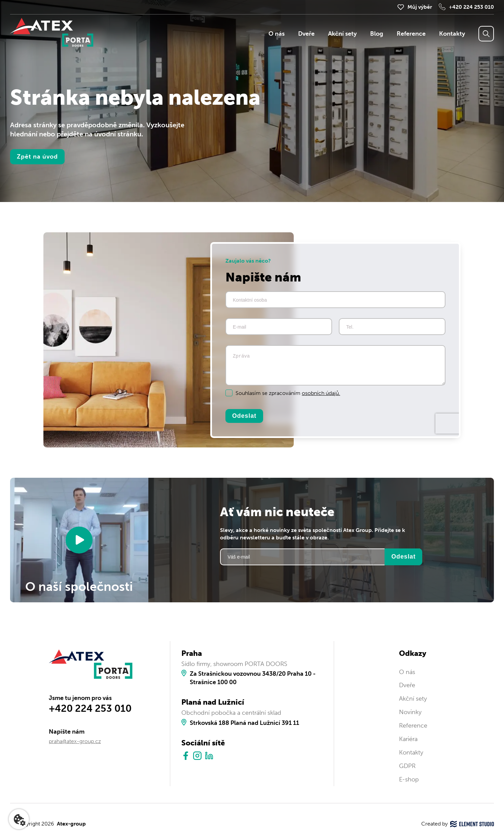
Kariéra (408, 739)
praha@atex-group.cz (75, 741)
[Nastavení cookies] (19, 819)
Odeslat (244, 416)
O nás (277, 34)
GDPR (407, 766)
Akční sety (342, 34)
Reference (411, 34)
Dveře (306, 34)
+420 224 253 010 (471, 7)
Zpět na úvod (37, 157)
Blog (377, 34)
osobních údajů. (321, 393)
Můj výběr (420, 7)
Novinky (410, 712)
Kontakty (452, 34)
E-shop (409, 779)
